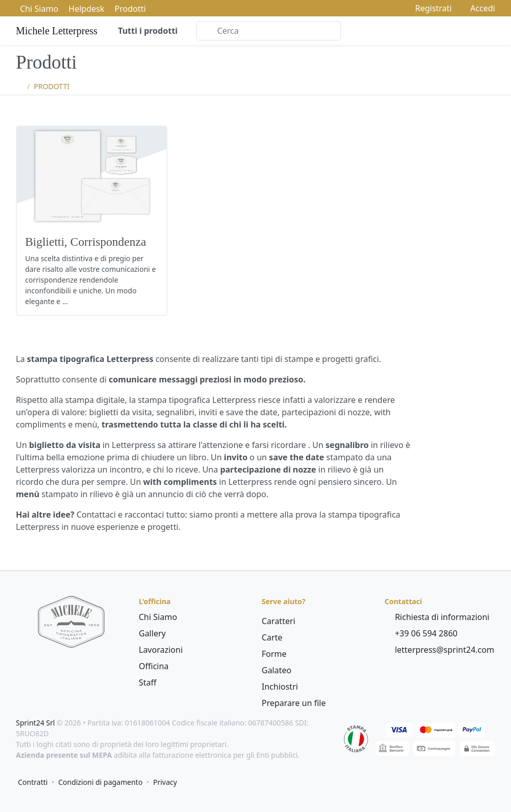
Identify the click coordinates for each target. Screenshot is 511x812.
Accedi (477, 8)
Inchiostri (280, 687)
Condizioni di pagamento (101, 782)
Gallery (152, 633)
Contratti (33, 782)
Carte (272, 637)
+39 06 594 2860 (421, 633)
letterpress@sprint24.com (439, 650)
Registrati (429, 8)
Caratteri (279, 621)
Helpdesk (87, 9)
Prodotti (130, 9)
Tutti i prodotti (147, 31)
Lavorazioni (161, 650)
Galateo (276, 670)
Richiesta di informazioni (437, 617)
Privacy (165, 782)
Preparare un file (294, 703)
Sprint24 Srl (35, 723)
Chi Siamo (39, 9)
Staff (148, 682)
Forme (274, 654)
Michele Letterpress (57, 31)
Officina (154, 666)
